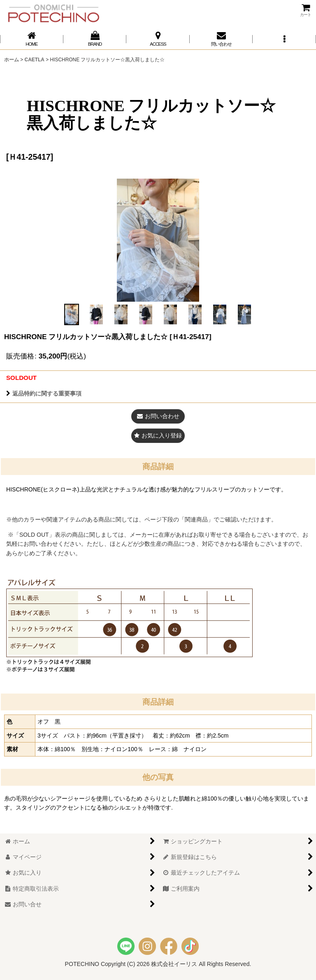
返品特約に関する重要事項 (44, 393)
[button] (284, 39)
